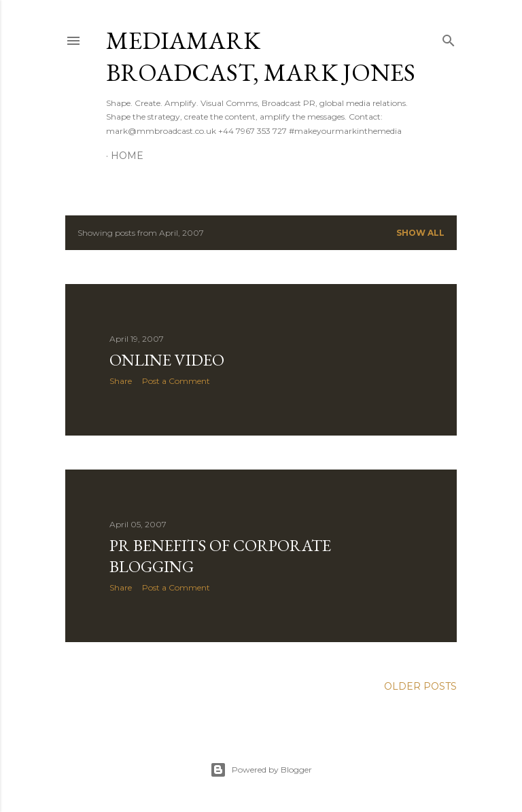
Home (127, 156)
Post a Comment (176, 381)
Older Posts (420, 686)
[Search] (449, 38)
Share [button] (121, 381)
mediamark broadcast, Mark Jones (261, 56)
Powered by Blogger (261, 770)
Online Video (167, 360)
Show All (420, 233)
